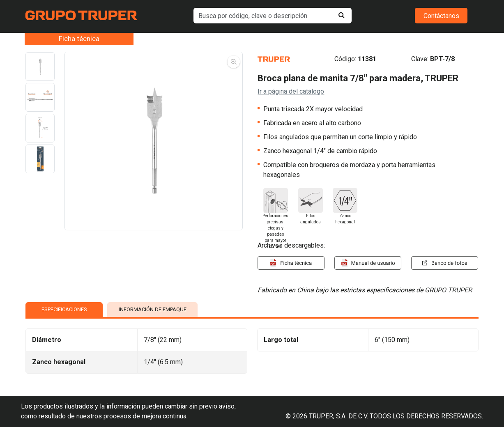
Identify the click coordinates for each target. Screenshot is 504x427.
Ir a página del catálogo (291, 91)
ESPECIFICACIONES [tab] (64, 309)
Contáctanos (441, 16)
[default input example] (273, 16)
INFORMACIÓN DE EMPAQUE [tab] (153, 309)
